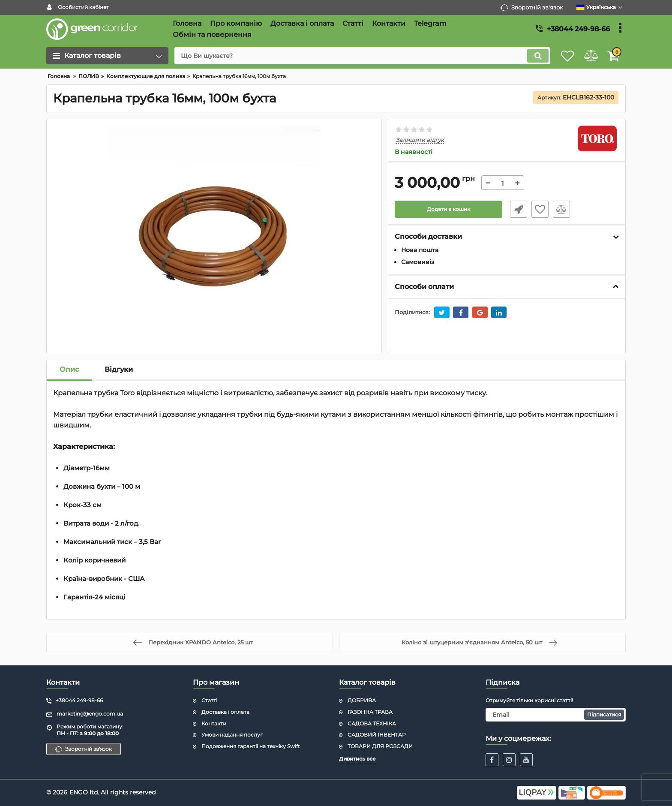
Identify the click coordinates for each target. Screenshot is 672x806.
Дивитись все (357, 759)
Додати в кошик (448, 210)
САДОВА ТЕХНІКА (372, 723)
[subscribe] (556, 715)
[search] (352, 56)
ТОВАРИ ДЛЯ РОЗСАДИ (380, 746)
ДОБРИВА (362, 700)
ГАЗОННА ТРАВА (370, 712)
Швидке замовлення (515, 210)
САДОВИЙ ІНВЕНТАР (377, 735)
